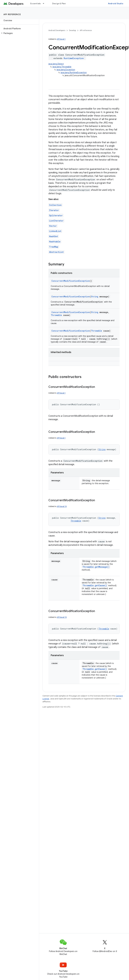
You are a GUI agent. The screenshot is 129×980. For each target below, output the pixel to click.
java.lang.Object (56, 64)
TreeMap (54, 247)
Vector (53, 226)
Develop (72, 30)
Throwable (56, 315)
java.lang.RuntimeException (74, 73)
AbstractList (56, 252)
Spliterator (56, 215)
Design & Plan (59, 3)
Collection (55, 205)
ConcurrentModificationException (71, 281)
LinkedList (55, 231)
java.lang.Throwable (62, 67)
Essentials (36, 3)
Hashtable (55, 242)
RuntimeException (74, 58)
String (95, 297)
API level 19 (62, 506)
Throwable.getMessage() (96, 567)
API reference (12, 14)
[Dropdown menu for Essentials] (45, 3)
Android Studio (116, 3)
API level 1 (61, 39)
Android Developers (57, 30)
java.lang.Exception (66, 70)
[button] (19, 33)
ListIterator (56, 221)
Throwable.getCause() (95, 585)
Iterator (54, 210)
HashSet (54, 236)
